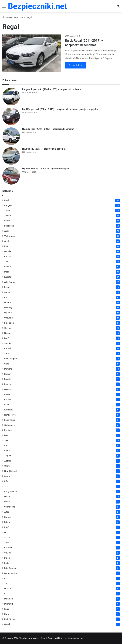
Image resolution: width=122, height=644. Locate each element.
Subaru (8, 292)
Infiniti (7, 451)
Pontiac (8, 430)
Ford (6, 200)
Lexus (7, 287)
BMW (7, 338)
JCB (6, 486)
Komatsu (9, 410)
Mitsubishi (9, 323)
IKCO (7, 527)
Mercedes (9, 226)
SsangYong (10, 507)
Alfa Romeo (10, 282)
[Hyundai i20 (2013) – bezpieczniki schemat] (11, 156)
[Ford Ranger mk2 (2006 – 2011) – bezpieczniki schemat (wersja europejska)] (11, 116)
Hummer (8, 588)
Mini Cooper (10, 568)
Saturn (7, 517)
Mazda (8, 251)
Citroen (8, 256)
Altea (7, 512)
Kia (6, 297)
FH (6, 578)
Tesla (7, 542)
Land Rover (10, 420)
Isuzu (7, 609)
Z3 (6, 583)
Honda (7, 302)
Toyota (8, 216)
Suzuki (7, 343)
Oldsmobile (10, 425)
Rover (7, 502)
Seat (6, 440)
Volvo (7, 210)
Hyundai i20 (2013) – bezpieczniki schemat (44, 149)
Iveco (7, 405)
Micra (7, 522)
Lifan (7, 481)
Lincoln (8, 267)
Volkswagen (10, 236)
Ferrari (7, 394)
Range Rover (10, 415)
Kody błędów (10, 491)
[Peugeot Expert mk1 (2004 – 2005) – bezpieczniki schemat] (11, 97)
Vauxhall (8, 553)
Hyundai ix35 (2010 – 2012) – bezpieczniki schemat (48, 129)
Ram (7, 614)
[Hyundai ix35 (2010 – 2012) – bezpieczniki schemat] (11, 136)
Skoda (7, 221)
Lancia (7, 384)
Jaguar (8, 456)
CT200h (8, 548)
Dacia (7, 496)
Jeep (7, 261)
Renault (8, 348)
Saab (7, 364)
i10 (6, 532)
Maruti (7, 379)
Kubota (8, 277)
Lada (7, 563)
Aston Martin (11, 573)
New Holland (10, 471)
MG (6, 435)
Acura (7, 537)
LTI (6, 594)
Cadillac (8, 399)
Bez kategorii (11, 359)
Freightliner (10, 619)
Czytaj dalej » (76, 65)
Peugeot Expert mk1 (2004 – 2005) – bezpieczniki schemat (52, 89)
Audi (6, 231)
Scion (7, 476)
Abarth (8, 461)
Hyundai (8, 313)
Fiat (6, 246)
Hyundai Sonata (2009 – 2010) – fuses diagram (46, 169)
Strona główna (10, 17)
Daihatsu (9, 599)
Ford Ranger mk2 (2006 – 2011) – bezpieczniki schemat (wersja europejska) (60, 109)
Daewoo (8, 389)
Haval (7, 624)
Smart (7, 353)
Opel (7, 241)
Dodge (7, 272)
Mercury (8, 307)
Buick (22, 17)
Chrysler (8, 328)
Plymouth (9, 604)
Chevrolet (9, 318)
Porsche (8, 369)
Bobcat (8, 374)
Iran (6, 445)
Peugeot (8, 205)
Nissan (8, 333)
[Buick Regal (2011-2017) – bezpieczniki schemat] (32, 53)
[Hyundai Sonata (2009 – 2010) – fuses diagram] (11, 176)
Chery (7, 466)
